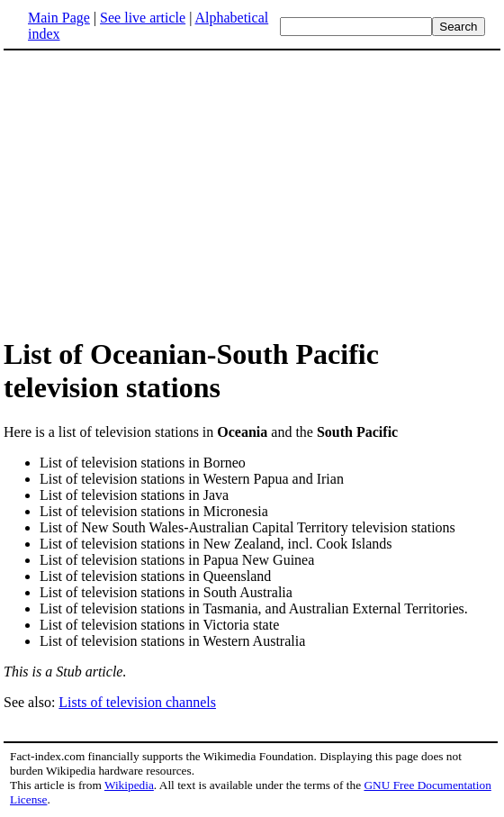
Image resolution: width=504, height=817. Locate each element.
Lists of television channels (137, 702)
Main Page (59, 18)
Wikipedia (129, 785)
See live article (143, 18)
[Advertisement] (155, 193)
